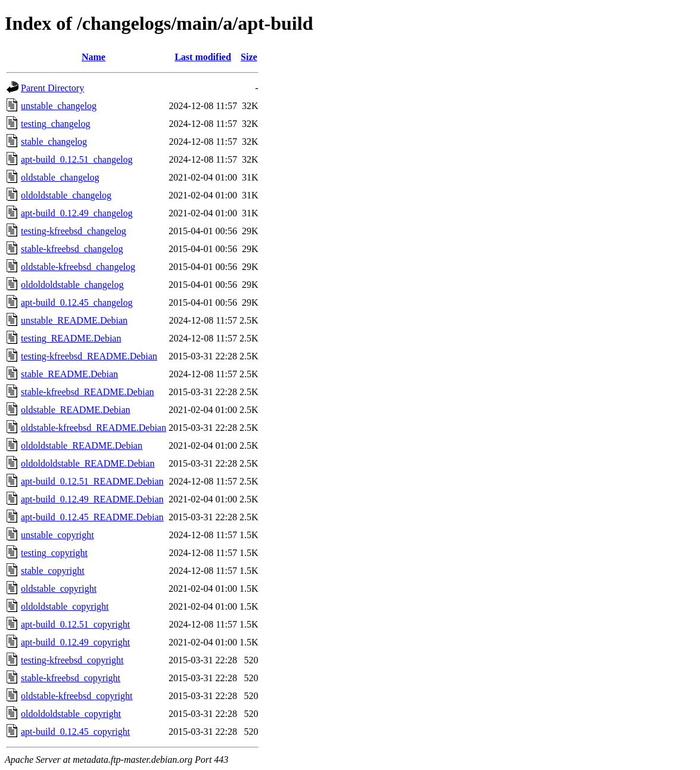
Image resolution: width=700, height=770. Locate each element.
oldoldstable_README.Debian (82, 445)
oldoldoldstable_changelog (72, 285)
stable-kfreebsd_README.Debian (88, 392)
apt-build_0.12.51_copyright (75, 624)
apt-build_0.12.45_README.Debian (92, 517)
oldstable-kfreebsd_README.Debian (94, 428)
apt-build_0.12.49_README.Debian (92, 499)
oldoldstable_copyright (65, 606)
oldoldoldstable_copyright (71, 714)
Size (249, 57)
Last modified (203, 57)
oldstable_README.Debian (76, 410)
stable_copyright (53, 571)
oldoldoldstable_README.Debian (88, 463)
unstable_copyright (57, 535)
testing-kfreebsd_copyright (72, 660)
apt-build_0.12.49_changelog (77, 213)
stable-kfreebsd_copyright (71, 678)
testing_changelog (55, 124)
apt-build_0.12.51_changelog (77, 159)
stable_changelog (54, 142)
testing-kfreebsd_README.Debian (89, 356)
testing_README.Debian (71, 338)
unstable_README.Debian (74, 320)
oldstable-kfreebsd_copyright (77, 696)
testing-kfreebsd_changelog (74, 231)
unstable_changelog (59, 106)
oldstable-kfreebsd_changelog (78, 267)
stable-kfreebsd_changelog (72, 249)
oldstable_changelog (60, 177)
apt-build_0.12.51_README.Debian (92, 481)
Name (94, 57)
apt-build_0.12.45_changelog (77, 302)
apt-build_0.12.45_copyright (75, 732)
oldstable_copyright (59, 589)
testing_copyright (54, 553)
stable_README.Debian (69, 374)
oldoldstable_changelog (66, 195)
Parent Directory (52, 88)
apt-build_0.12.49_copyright (75, 642)
